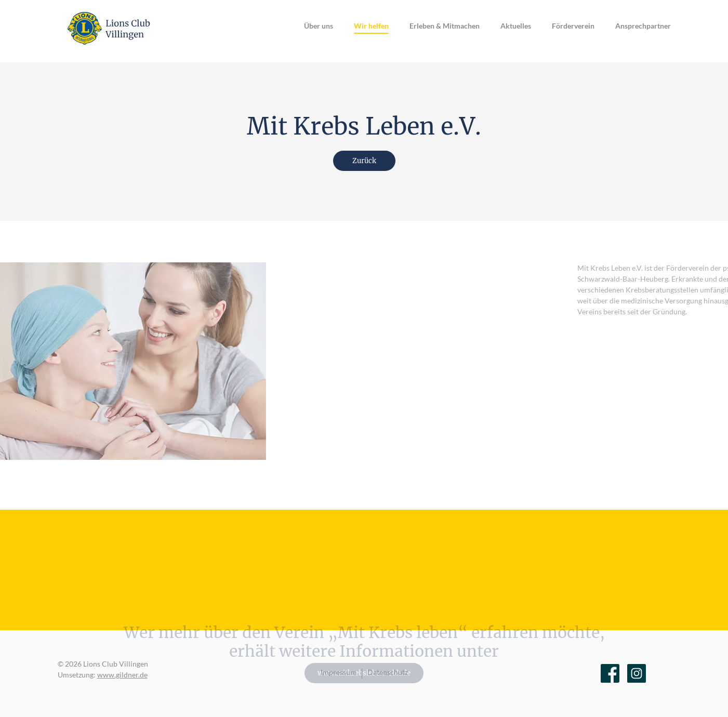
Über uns (319, 26)
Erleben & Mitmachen (445, 26)
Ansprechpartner (643, 26)
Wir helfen (371, 26)
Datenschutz (388, 672)
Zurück (364, 161)
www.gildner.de (122, 675)
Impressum (339, 672)
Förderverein (573, 26)
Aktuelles (516, 26)
